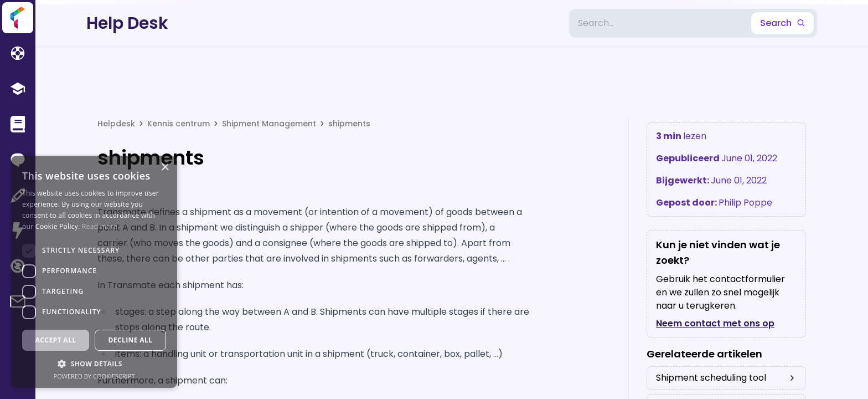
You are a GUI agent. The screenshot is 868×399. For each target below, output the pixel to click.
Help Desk (127, 23)
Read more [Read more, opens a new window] (100, 226)
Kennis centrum (179, 124)
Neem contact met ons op (715, 323)
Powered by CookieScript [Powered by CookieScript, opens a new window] (94, 376)
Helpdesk (116, 124)
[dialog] (94, 272)
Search (782, 23)
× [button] (165, 168)
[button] (94, 364)
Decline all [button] (131, 340)
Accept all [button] (56, 340)
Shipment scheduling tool (726, 378)
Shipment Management (269, 124)
